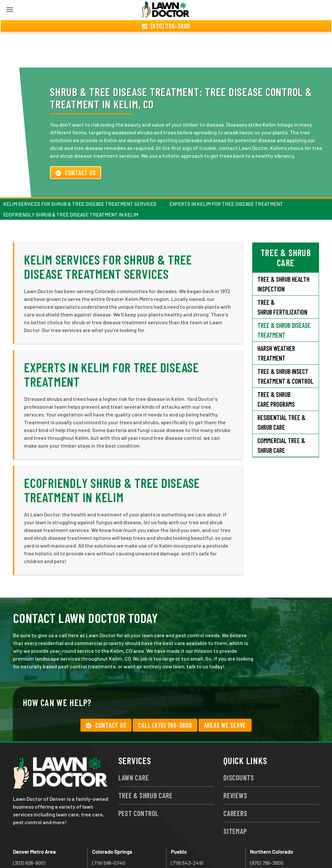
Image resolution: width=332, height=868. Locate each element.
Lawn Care (134, 742)
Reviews (235, 760)
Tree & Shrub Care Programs (276, 364)
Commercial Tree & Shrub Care (281, 410)
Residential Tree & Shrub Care (281, 387)
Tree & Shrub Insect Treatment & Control (285, 341)
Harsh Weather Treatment (276, 318)
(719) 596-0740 (109, 828)
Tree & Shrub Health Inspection (283, 249)
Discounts (239, 742)
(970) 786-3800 (267, 828)
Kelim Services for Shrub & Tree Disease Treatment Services (80, 169)
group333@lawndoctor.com (282, 851)
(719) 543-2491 (187, 828)
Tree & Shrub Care (145, 760)
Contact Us (76, 138)
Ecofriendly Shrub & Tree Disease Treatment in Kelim (71, 180)
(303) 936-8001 (29, 828)
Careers (235, 778)
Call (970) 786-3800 (165, 690)
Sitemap (235, 796)
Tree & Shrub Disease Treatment (284, 295)
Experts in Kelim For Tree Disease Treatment (226, 169)
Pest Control (138, 778)
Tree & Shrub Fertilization (282, 272)
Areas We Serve (225, 690)
